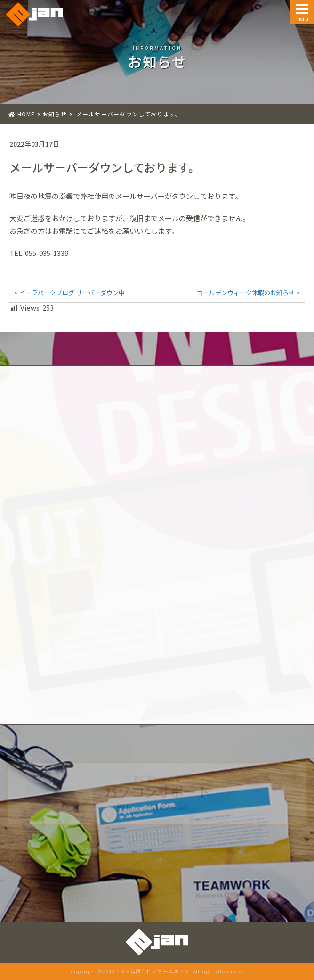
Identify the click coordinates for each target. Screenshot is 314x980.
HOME (26, 114)
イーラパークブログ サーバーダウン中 (72, 292)
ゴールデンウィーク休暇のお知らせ (246, 292)
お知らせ (55, 114)
